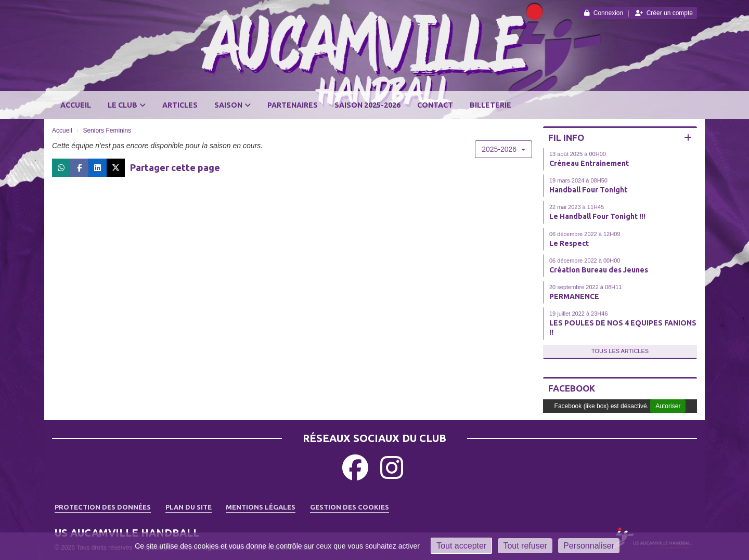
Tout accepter (461, 546)
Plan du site (189, 507)
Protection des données (103, 507)
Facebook (572, 388)
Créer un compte (664, 13)
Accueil (76, 105)
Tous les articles (620, 351)
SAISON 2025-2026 (367, 105)
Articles (180, 105)
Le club (127, 105)
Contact (435, 105)
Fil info (566, 138)
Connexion (604, 13)
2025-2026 (503, 149)
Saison (233, 105)
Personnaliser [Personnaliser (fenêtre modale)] (589, 546)
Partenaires (293, 105)
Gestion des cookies (350, 507)
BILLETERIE (490, 105)
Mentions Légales (261, 507)
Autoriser (668, 406)
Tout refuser (525, 546)
